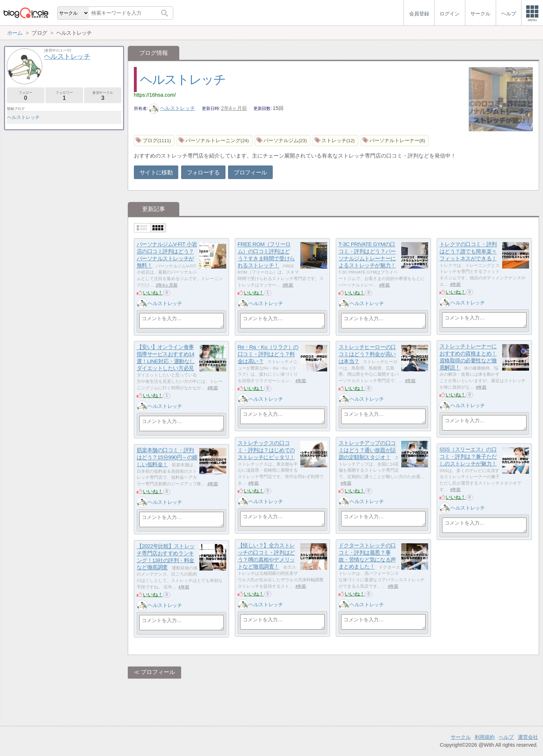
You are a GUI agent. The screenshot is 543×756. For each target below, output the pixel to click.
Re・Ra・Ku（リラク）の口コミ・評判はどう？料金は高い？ (268, 354)
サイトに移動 (156, 172)
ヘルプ (506, 737)
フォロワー (64, 96)
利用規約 (485, 737)
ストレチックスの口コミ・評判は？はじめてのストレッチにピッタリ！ (266, 450)
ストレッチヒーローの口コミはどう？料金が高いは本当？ (367, 354)
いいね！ (153, 293)
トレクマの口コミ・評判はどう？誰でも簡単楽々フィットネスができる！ (468, 251)
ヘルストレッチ (183, 79)
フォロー (26, 96)
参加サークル (103, 96)
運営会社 (528, 737)
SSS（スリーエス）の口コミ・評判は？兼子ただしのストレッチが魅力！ (468, 457)
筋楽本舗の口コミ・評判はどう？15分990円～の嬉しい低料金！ (167, 457)
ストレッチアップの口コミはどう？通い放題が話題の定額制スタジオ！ (367, 450)
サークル (461, 737)
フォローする (203, 172)
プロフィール (250, 172)
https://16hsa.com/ (155, 95)
